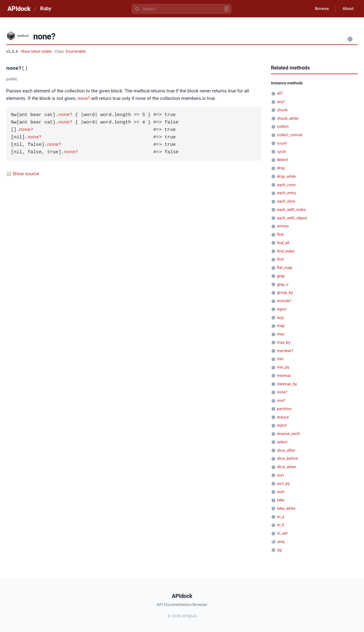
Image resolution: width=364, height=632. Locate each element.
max (281, 334)
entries (283, 226)
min (280, 359)
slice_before (288, 458)
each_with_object (292, 218)
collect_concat (290, 135)
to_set (282, 533)
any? (281, 102)
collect (283, 126)
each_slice (286, 201)
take (281, 500)
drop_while (286, 176)
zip (279, 550)
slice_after (286, 450)
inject (282, 309)
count (282, 143)
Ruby (46, 9)
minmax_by (287, 384)
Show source (26, 174)
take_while (286, 508)
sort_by (283, 484)
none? (84, 98)
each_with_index (291, 210)
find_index (286, 251)
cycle (281, 152)
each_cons (286, 185)
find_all (283, 243)
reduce (283, 417)
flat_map (284, 268)
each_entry (286, 193)
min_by (283, 367)
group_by (285, 292)
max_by (283, 342)
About (347, 9)
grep (281, 276)
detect (282, 160)
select (282, 442)
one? (281, 400)
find (280, 234)
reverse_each (288, 434)
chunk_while (288, 118)
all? (280, 93)
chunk (282, 110)
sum (281, 492)
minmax (284, 376)
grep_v (283, 284)
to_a (281, 517)
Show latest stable (37, 52)
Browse (319, 9)
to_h (281, 525)
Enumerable (76, 52)
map (281, 326)
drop (281, 168)
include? (284, 301)
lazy (280, 318)
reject (282, 425)
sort (280, 475)
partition (284, 409)
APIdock (19, 9)
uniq (281, 542)
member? (285, 351)
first (280, 259)
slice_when (286, 467)
